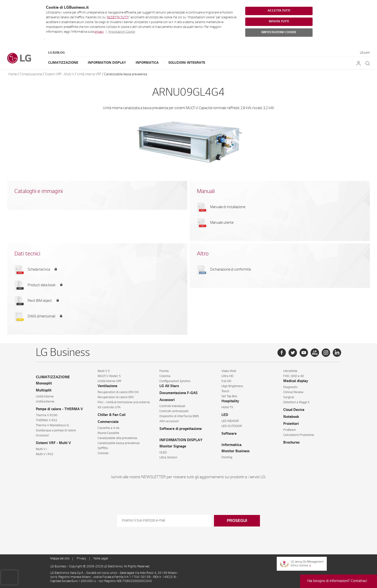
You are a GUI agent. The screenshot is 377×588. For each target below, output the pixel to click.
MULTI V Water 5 (109, 376)
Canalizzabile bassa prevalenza (126, 74)
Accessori (42, 436)
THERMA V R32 (47, 421)
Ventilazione (107, 386)
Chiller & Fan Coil (112, 415)
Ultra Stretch (168, 458)
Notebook (291, 417)
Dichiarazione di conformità (230, 270)
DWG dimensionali (41, 317)
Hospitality (230, 402)
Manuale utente (222, 223)
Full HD (226, 381)
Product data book (42, 285)
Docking (227, 458)
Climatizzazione (63, 63)
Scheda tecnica (39, 270)
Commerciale (108, 422)
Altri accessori (169, 421)
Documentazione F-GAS (179, 393)
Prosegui (237, 521)
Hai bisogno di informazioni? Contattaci (337, 581)
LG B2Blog (56, 53)
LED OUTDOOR (232, 426)
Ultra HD (227, 376)
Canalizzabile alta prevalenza (117, 438)
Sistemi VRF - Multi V (60, 74)
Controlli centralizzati (174, 411)
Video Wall (229, 371)
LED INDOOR (230, 421)
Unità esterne (45, 402)
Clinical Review (293, 392)
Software (229, 434)
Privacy (82, 559)
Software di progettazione (181, 429)
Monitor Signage (173, 447)
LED (225, 415)
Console (103, 453)
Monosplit (44, 384)
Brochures (291, 443)
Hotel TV (227, 408)
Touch (225, 391)
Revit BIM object (40, 301)
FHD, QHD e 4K (294, 376)
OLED (163, 453)
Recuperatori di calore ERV (116, 397)
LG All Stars (169, 386)
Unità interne (45, 397)
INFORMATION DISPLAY (181, 440)
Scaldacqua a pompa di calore (56, 431)
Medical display (296, 381)
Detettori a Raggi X (296, 402)
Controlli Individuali (172, 406)
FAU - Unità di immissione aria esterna (124, 402)
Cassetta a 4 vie (109, 428)
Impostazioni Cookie (122, 32)
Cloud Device (294, 410)
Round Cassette (108, 433)
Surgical (289, 397)
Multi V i (41, 449)
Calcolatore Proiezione (299, 435)
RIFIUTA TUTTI (279, 22)
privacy (99, 32)
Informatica (147, 63)
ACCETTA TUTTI (118, 18)
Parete (164, 371)
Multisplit (44, 391)
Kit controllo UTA (109, 408)
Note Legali (101, 559)
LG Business (59, 567)
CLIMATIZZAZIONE (53, 377)
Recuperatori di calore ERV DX (118, 392)
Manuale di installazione (228, 207)
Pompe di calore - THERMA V (59, 409)
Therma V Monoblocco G (52, 426)
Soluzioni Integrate (187, 63)
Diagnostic (290, 387)
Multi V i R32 (45, 454)
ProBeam (290, 430)
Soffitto (103, 448)
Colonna (165, 376)
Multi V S (104, 371)
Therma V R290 (47, 415)
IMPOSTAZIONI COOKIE (279, 32)
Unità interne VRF (89, 74)
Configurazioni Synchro (175, 381)
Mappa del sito (60, 559)
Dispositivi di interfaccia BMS (179, 416)
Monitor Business (236, 452)
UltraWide (290, 371)
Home (13, 74)
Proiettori (291, 424)
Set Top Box (229, 396)
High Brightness (232, 386)
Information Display (107, 63)
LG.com (365, 53)
